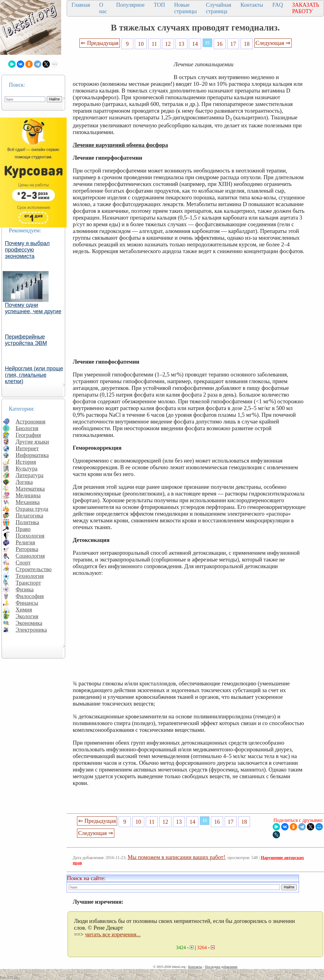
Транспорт (28, 583)
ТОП (159, 5)
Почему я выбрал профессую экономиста (27, 250)
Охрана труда (32, 509)
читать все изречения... (113, 934)
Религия (25, 542)
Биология (27, 428)
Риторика (27, 549)
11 (154, 44)
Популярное (130, 5)
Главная (81, 5)
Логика (24, 482)
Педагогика (29, 515)
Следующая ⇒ (273, 43)
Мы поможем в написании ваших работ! (177, 857)
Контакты (252, 5)
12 (168, 44)
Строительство (34, 569)
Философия (30, 596)
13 (181, 44)
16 (220, 44)
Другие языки (32, 442)
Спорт (23, 563)
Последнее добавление (221, 967)
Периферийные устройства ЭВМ (26, 340)
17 (233, 44)
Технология (30, 576)
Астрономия (31, 421)
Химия (24, 610)
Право (23, 529)
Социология (30, 556)
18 (247, 44)
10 (141, 44)
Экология (27, 616)
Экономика (29, 623)
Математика (30, 489)
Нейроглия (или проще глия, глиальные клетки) (34, 375)
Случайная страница (219, 8)
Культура (27, 468)
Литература (29, 475)
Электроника (31, 630)
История (26, 462)
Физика (25, 589)
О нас (103, 8)
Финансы (27, 603)
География (28, 435)
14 (195, 44)
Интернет (27, 448)
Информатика (32, 455)
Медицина (28, 495)
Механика (28, 502)
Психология (30, 536)
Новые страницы (186, 8)
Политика (27, 522)
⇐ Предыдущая (100, 43)
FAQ (278, 5)
